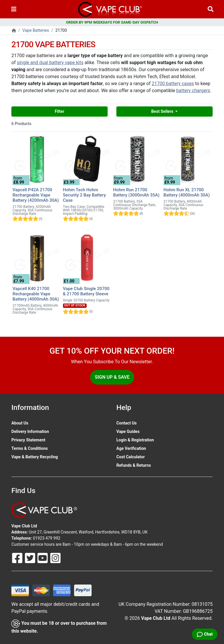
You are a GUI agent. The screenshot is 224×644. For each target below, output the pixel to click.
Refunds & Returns (134, 465)
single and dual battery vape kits (50, 63)
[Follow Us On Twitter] (31, 558)
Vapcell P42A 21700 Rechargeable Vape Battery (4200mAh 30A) (36, 195)
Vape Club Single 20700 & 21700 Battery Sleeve (86, 291)
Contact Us (126, 423)
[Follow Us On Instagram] (55, 558)
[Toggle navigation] (14, 9)
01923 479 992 (47, 538)
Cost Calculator (131, 457)
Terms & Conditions (30, 448)
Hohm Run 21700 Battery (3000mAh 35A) (136, 192)
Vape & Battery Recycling (35, 457)
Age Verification (131, 448)
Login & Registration (135, 440)
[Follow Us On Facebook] (18, 558)
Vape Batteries (36, 30)
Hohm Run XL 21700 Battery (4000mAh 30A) (187, 192)
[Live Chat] (205, 634)
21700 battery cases (173, 84)
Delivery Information (30, 431)
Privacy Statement (28, 440)
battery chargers (193, 91)
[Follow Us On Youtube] (43, 558)
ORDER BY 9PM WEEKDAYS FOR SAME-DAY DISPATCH (112, 22)
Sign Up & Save (112, 377)
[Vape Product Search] (211, 9)
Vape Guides (128, 431)
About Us (20, 423)
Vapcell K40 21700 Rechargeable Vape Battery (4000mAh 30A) (36, 294)
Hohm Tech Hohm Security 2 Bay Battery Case (85, 195)
